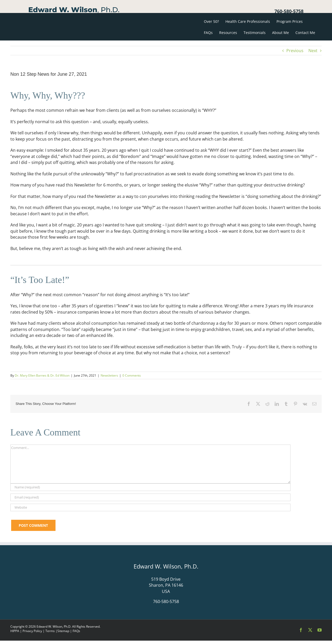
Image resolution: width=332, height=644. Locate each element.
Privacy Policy (32, 631)
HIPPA (15, 631)
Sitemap (63, 631)
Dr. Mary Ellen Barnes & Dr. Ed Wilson (42, 375)
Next (313, 51)
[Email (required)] (150, 497)
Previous (295, 51)
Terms (50, 631)
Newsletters (109, 375)
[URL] (150, 507)
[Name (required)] (150, 487)
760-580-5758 (289, 11)
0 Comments (132, 375)
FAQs (76, 631)
